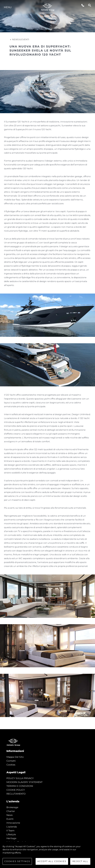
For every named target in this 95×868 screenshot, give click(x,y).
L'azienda (12, 827)
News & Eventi (19, 39)
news (9, 815)
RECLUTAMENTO (16, 794)
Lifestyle (11, 834)
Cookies (11, 765)
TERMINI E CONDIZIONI (20, 786)
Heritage (11, 838)
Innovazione (13, 823)
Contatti (11, 761)
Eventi (10, 819)
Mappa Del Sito (15, 757)
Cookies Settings (17, 861)
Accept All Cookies (52, 861)
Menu (8, 7)
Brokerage (12, 807)
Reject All (80, 861)
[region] (47, 855)
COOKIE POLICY (16, 790)
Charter (11, 811)
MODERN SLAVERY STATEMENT (24, 782)
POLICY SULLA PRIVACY (20, 778)
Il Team (10, 831)
